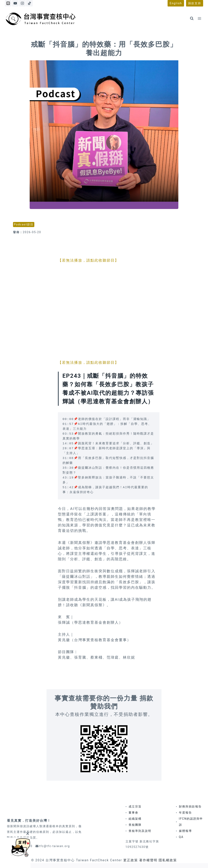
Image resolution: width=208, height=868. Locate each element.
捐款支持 (195, 3)
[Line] (8, 3)
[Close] (28, 834)
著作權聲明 (148, 860)
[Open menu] (199, 18)
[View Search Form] (192, 18)
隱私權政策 (168, 860)
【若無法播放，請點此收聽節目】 (88, 260)
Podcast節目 (24, 224)
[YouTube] (15, 3)
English (176, 3)
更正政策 (131, 860)
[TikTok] (29, 3)
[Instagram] (22, 3)
